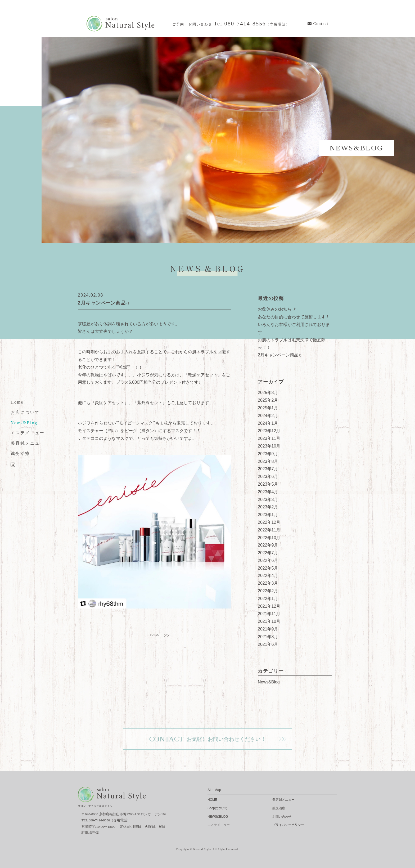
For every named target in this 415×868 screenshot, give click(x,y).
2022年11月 (269, 530)
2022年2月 (268, 591)
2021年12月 (269, 606)
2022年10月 (269, 538)
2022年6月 (268, 560)
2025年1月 (268, 408)
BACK (155, 635)
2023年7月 (268, 469)
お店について (25, 412)
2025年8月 (268, 393)
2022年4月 (268, 576)
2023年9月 (268, 454)
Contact (318, 24)
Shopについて (218, 808)
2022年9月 (268, 545)
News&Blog (24, 422)
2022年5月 (268, 568)
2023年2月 (268, 507)
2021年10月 (269, 621)
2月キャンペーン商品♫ (280, 355)
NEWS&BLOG (218, 817)
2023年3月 (268, 500)
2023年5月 (268, 484)
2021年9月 (268, 629)
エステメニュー (28, 433)
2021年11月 (269, 614)
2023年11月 (269, 438)
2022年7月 (268, 553)
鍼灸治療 (20, 453)
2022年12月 (269, 522)
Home (17, 402)
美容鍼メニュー (28, 443)
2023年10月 (269, 446)
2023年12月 (269, 431)
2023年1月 (268, 515)
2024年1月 (268, 423)
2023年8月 (268, 461)
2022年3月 (268, 583)
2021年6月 (268, 644)
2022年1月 (268, 599)
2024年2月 (268, 416)
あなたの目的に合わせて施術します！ (294, 317)
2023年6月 (268, 476)
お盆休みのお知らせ (277, 309)
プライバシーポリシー (288, 825)
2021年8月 (268, 637)
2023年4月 (268, 492)
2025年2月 (268, 400)
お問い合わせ (282, 817)
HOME (212, 800)
